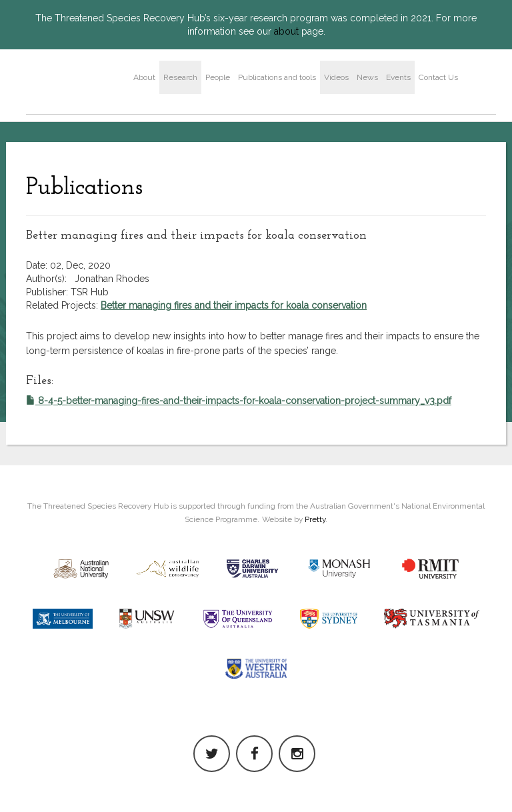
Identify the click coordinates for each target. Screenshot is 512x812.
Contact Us (438, 77)
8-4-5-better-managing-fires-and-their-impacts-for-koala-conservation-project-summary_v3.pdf (239, 401)
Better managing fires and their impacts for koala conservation (234, 305)
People (218, 77)
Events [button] (398, 77)
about (286, 31)
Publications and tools (277, 77)
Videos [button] (336, 77)
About (144, 77)
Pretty (315, 519)
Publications (84, 188)
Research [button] (180, 77)
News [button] (367, 77)
